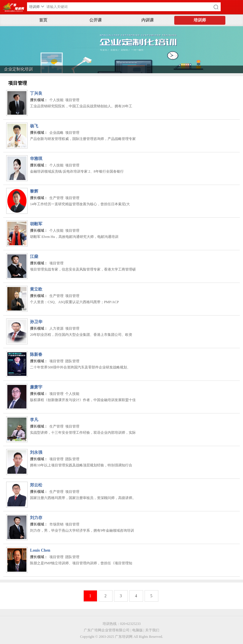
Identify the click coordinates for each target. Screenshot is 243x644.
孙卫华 (36, 322)
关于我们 (152, 630)
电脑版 (138, 630)
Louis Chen (40, 550)
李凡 (34, 420)
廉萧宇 (36, 387)
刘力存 (36, 518)
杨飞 (34, 126)
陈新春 (36, 354)
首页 (43, 20)
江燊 (34, 257)
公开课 (95, 20)
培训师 (200, 20)
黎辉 (34, 191)
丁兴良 (36, 93)
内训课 (148, 20)
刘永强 (36, 452)
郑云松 (36, 485)
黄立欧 (36, 289)
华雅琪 (36, 159)
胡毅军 (36, 224)
